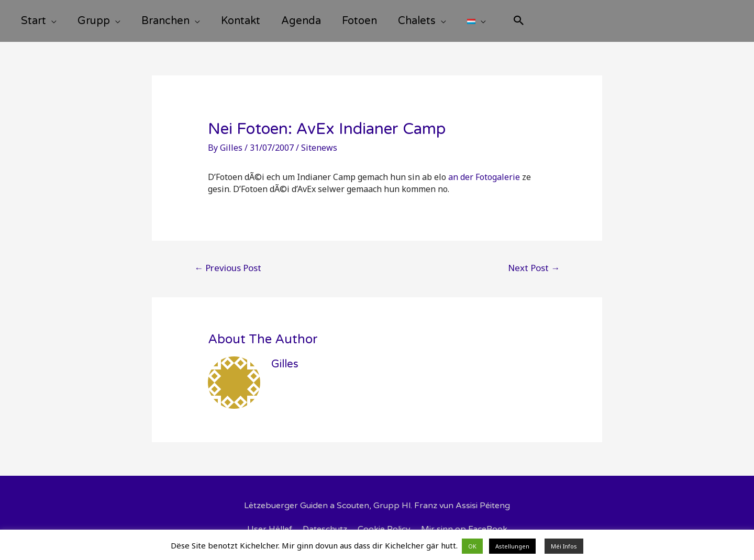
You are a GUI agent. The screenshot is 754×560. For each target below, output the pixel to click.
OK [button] (472, 546)
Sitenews (319, 148)
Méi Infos (564, 546)
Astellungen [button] (512, 546)
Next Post (534, 268)
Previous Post (228, 268)
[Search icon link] (519, 22)
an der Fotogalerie (484, 177)
